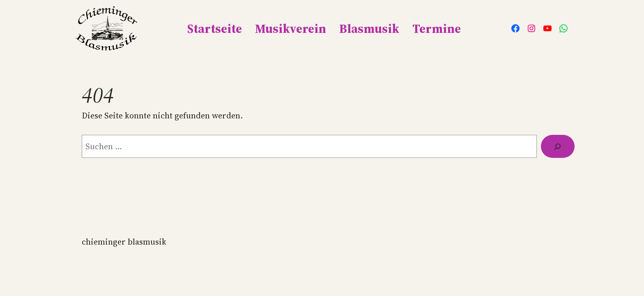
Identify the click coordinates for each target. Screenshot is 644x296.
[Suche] (558, 146)
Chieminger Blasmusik (124, 242)
